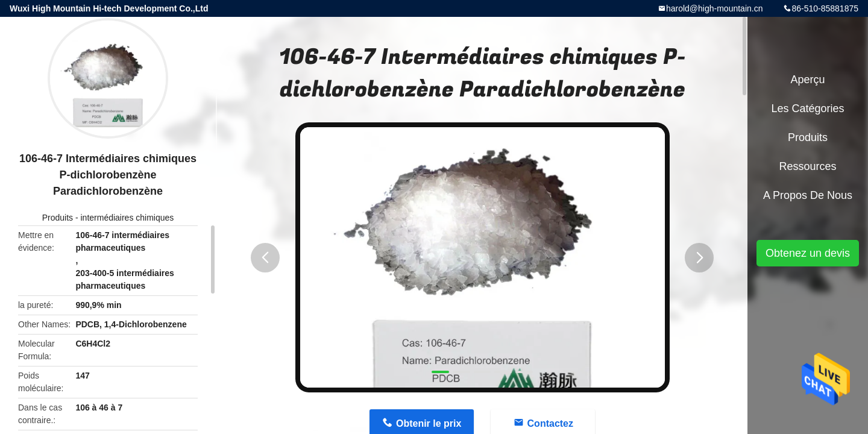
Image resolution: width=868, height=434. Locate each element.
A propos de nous (808, 195)
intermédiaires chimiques (127, 218)
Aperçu (807, 80)
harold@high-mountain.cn (715, 8)
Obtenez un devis (808, 253)
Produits (58, 218)
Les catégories (807, 108)
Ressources (807, 166)
